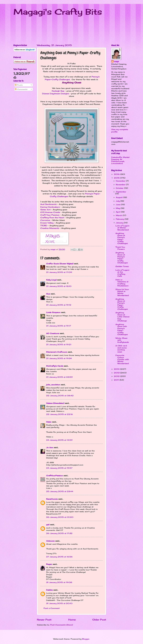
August (120, 197)
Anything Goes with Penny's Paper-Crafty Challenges (122, 329)
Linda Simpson (53, 312)
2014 (117, 369)
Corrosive (45, 220)
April (118, 212)
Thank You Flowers (120, 248)
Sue (48, 294)
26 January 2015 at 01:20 (60, 517)
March (119, 215)
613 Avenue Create (50, 212)
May (118, 208)
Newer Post (44, 620)
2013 (117, 373)
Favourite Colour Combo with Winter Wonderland (122, 359)
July (118, 201)
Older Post (99, 620)
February (120, 219)
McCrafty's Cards (55, 366)
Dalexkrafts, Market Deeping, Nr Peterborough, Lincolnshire (120, 160)
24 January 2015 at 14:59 (59, 440)
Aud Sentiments (48, 204)
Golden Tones (122, 266)
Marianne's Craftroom (57, 352)
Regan (49, 564)
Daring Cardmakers (50, 207)
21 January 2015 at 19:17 (59, 326)
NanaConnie (52, 499)
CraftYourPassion (55, 476)
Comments (21, 89)
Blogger (86, 639)
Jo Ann (50, 447)
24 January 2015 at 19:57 (59, 468)
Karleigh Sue (58, 91)
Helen (49, 422)
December (121, 181)
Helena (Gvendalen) (55, 403)
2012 (117, 376)
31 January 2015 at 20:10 (59, 603)
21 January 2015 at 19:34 (59, 358)
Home (72, 620)
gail (48, 525)
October (120, 188)
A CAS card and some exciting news (121, 349)
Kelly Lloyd (51, 280)
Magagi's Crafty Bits (58, 12)
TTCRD (44, 226)
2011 (117, 380)
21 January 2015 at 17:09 (59, 272)
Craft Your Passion (50, 215)
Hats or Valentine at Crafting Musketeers (122, 283)
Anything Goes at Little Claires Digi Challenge (122, 317)
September (121, 192)
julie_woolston (53, 385)
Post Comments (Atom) (62, 625)
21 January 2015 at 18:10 (59, 286)
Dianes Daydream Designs (56, 94)
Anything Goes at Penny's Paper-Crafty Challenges (122, 238)
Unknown (50, 541)
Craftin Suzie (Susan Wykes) (60, 264)
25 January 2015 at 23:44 (60, 491)
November (121, 185)
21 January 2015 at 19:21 (59, 344)
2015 (117, 178)
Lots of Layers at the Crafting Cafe (122, 273)
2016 (117, 174)
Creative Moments (50, 228)
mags (116, 61)
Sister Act (45, 210)
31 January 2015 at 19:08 (59, 582)
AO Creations (53, 333)
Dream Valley (47, 223)
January (120, 223)
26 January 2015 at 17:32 (59, 533)
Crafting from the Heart (52, 218)
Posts (19, 85)
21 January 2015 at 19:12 (59, 305)
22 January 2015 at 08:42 (60, 396)
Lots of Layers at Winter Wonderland (122, 228)
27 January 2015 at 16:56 (59, 557)
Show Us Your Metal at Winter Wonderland (122, 292)
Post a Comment (52, 608)
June (118, 205)
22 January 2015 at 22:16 (59, 414)
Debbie (49, 590)
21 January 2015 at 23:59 (59, 377)
